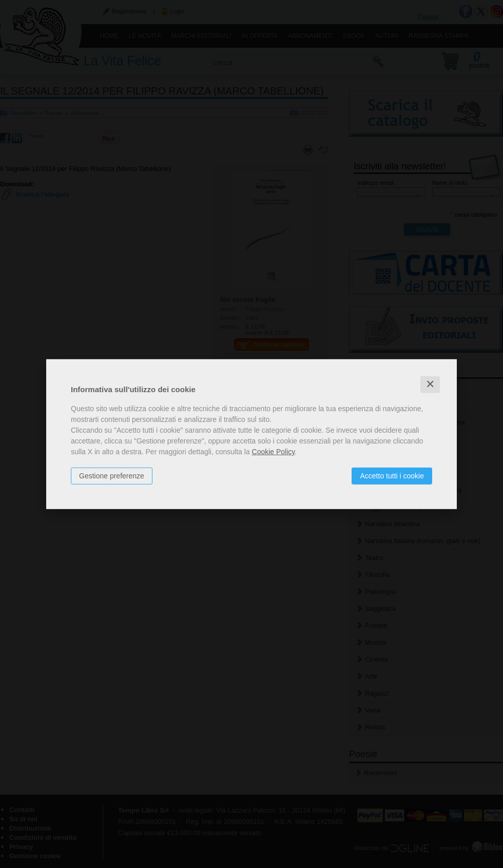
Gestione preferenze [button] (112, 476)
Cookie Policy (274, 452)
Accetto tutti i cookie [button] (392, 476)
